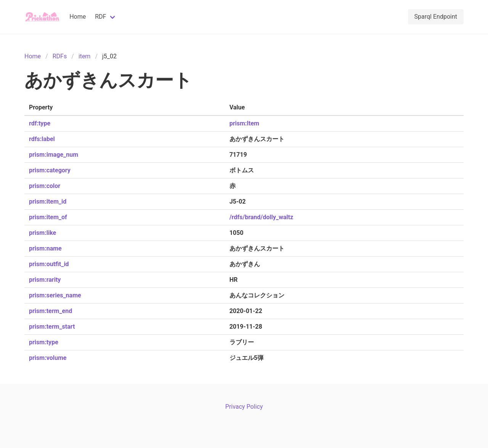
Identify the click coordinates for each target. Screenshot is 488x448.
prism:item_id (48, 202)
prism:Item (244, 123)
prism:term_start (52, 327)
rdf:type (40, 123)
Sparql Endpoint (436, 17)
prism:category (50, 170)
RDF (100, 17)
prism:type (44, 342)
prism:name (45, 248)
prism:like (43, 233)
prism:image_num (54, 155)
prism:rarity (45, 280)
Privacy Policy (244, 407)
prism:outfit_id (49, 264)
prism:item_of (48, 217)
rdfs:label (42, 139)
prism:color (45, 186)
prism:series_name (55, 295)
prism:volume (48, 358)
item (85, 56)
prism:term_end (51, 311)
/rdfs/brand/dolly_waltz (261, 217)
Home (78, 17)
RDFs (60, 56)
